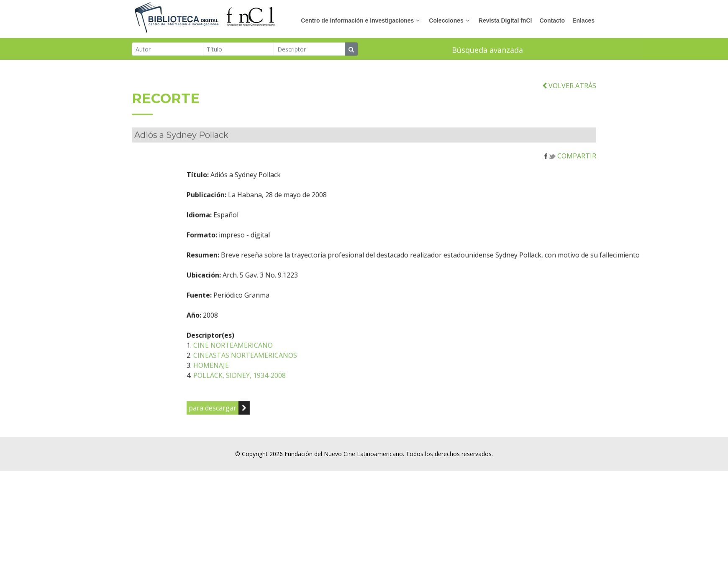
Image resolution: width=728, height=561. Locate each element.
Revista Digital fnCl (505, 20)
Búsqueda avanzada (487, 50)
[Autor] (168, 49)
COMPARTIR (570, 163)
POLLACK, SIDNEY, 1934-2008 (264, 383)
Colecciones (446, 20)
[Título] (239, 49)
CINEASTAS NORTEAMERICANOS (270, 363)
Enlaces (583, 20)
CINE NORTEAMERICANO (258, 353)
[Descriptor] (309, 49)
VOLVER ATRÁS (569, 93)
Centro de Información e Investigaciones (357, 20)
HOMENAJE (236, 373)
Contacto (552, 20)
